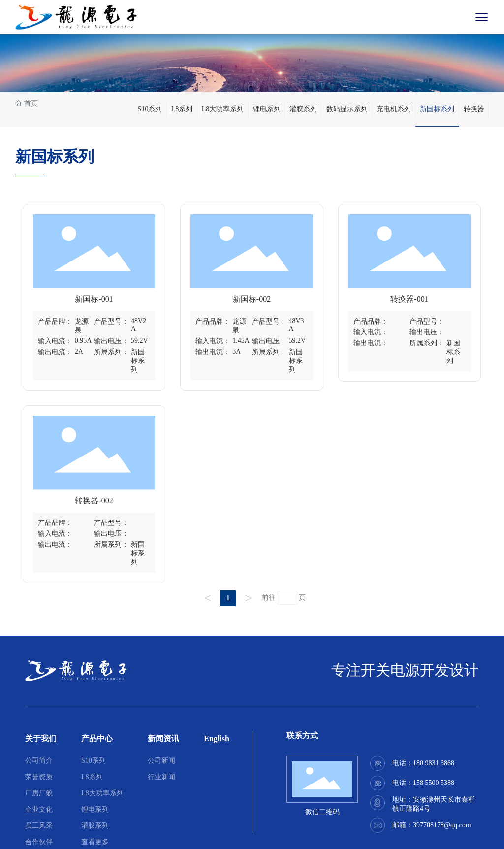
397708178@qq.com (442, 825)
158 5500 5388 (434, 783)
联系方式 (302, 735)
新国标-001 (94, 299)
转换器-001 (409, 299)
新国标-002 (252, 299)
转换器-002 (94, 501)
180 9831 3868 (434, 763)
